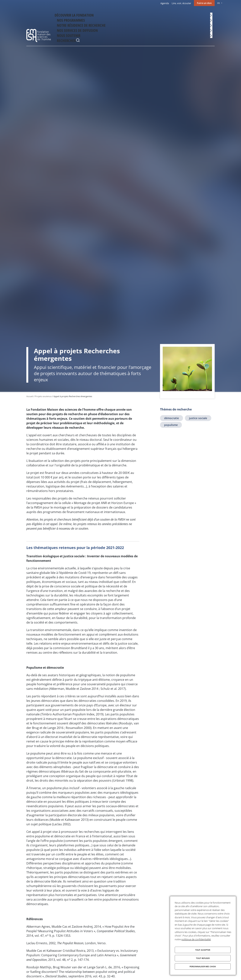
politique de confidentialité (196, 939)
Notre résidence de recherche (131, 14)
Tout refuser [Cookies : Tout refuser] (203, 958)
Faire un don (204, 3)
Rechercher (211, 15)
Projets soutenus (43, 396)
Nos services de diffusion (167, 14)
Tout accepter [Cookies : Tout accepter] (203, 950)
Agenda (165, 3)
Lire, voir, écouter (181, 3)
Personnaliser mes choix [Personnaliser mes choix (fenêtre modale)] (203, 966)
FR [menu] (219, 3)
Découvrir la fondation (72, 14)
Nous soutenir (194, 14)
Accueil (30, 396)
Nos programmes (100, 14)
